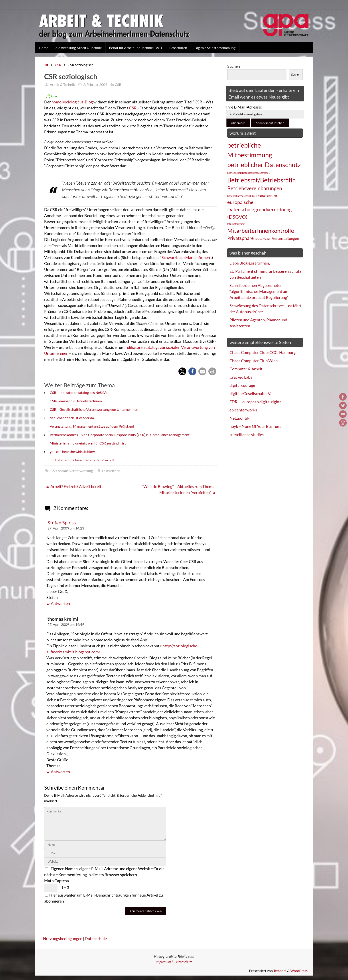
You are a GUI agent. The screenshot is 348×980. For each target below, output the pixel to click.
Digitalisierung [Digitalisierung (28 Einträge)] (267, 196)
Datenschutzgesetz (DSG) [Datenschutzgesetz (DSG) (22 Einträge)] (241, 196)
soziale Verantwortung (75, 471)
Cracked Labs (241, 377)
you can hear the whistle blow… (74, 451)
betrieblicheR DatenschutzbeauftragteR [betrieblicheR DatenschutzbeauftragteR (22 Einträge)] (249, 173)
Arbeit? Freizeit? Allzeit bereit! (74, 486)
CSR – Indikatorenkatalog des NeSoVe (79, 392)
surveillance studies (247, 435)
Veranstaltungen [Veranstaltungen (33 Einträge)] (285, 239)
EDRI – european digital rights (255, 402)
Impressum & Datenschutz (174, 962)
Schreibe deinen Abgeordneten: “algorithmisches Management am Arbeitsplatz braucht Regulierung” (259, 291)
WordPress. (299, 971)
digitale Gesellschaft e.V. (250, 393)
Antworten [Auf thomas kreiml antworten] (58, 772)
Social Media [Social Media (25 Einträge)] (263, 239)
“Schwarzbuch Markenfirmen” (185, 257)
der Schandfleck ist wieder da (72, 418)
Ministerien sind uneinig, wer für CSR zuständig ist (88, 443)
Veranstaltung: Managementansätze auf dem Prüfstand (92, 426)
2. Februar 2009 (95, 84)
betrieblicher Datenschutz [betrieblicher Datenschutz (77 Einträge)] (264, 165)
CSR (58, 65)
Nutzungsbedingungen (63, 939)
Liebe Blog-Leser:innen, (250, 263)
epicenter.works (243, 410)
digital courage (242, 385)
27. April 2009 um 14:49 (66, 624)
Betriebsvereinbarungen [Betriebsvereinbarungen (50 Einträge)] (255, 188)
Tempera (280, 971)
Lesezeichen (111, 471)
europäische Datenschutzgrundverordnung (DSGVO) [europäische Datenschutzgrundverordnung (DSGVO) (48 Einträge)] (259, 209)
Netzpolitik (239, 418)
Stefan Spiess (62, 523)
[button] (182, 371)
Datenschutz (96, 939)
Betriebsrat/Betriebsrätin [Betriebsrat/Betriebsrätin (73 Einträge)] (262, 180)
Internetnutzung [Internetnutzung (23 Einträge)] (236, 224)
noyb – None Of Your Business (255, 426)
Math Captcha (56, 881)
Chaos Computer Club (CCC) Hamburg (263, 352)
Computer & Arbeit (246, 369)
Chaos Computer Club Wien (254, 361)
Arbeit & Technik (62, 84)
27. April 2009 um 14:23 (66, 528)
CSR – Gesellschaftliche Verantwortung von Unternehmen (94, 409)
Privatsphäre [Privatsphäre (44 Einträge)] (240, 238)
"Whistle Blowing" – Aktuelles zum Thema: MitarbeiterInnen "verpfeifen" (179, 489)
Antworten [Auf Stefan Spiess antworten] (58, 604)
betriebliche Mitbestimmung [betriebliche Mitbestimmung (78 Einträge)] (250, 150)
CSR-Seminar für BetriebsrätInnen (76, 401)
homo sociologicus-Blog (72, 102)
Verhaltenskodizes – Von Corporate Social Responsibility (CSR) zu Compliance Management (120, 435)
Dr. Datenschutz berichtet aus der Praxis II (82, 460)
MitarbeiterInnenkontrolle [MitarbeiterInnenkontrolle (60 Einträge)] (261, 231)
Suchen (234, 66)
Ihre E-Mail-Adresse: (244, 107)
